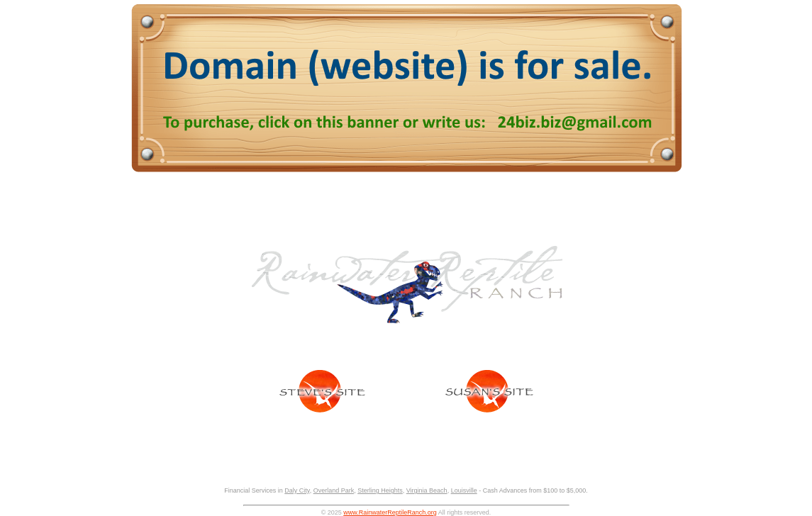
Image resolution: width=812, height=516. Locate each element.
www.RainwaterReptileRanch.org (390, 512)
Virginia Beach (427, 490)
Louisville (464, 490)
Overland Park (334, 490)
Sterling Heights (380, 490)
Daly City (297, 490)
